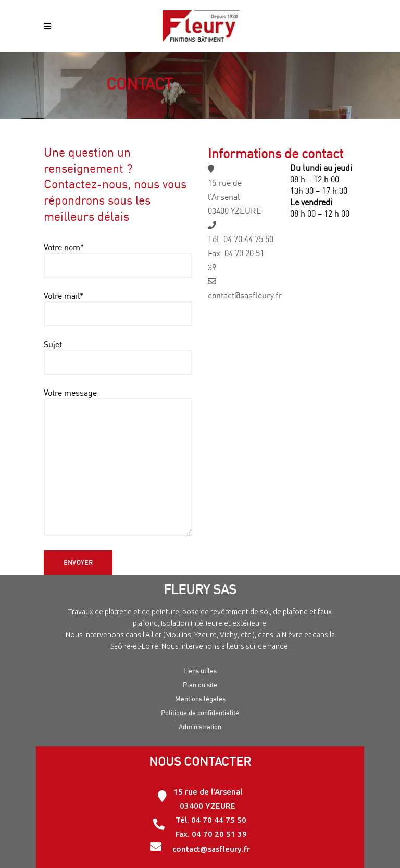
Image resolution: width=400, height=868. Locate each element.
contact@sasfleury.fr (245, 295)
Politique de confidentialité (200, 713)
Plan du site (200, 685)
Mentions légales (200, 699)
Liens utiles (200, 671)
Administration (200, 727)
